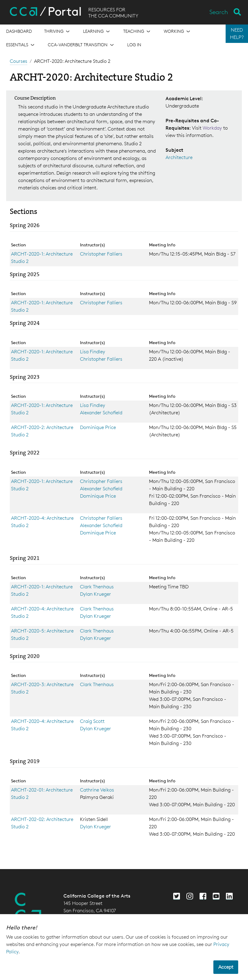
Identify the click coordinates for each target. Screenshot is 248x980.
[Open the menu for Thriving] (57, 31)
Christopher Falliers (101, 254)
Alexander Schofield (101, 413)
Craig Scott (92, 721)
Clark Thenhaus (97, 587)
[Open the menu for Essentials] (21, 45)
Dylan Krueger (95, 594)
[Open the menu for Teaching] (137, 31)
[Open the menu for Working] (177, 31)
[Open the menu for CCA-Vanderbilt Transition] (81, 45)
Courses (19, 61)
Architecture (179, 157)
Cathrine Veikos (97, 790)
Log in (134, 45)
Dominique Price (98, 427)
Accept (226, 967)
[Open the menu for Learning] (97, 31)
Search (219, 12)
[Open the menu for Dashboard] (19, 31)
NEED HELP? (237, 34)
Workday (213, 128)
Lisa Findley (93, 352)
